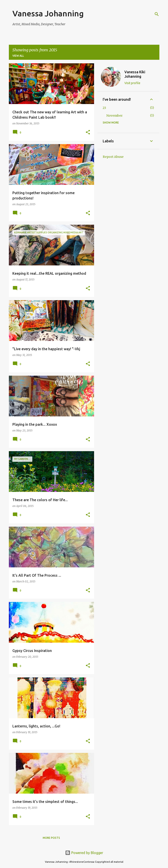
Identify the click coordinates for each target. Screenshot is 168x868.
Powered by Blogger (84, 853)
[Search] (157, 14)
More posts (51, 838)
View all (18, 56)
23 (104, 108)
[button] (88, 132)
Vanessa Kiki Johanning (135, 74)
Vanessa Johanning (48, 13)
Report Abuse (113, 157)
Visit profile (132, 83)
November (114, 116)
